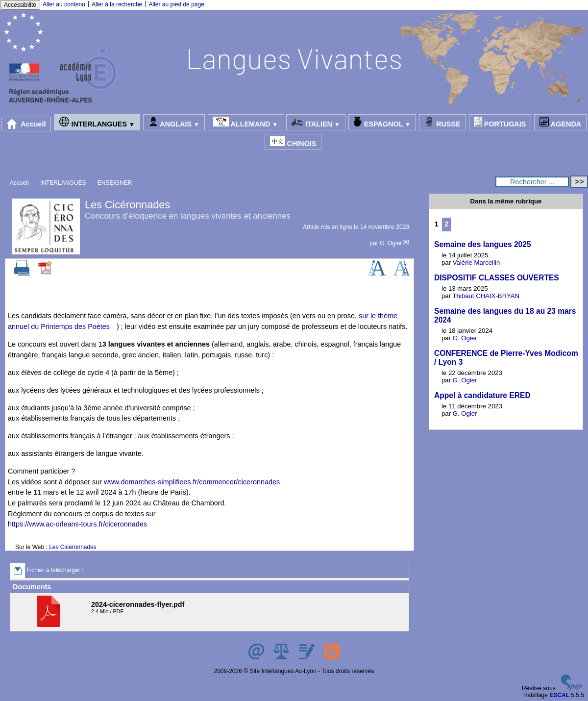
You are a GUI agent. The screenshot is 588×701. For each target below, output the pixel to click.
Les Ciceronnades (73, 547)
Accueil (26, 124)
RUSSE (442, 122)
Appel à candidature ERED (482, 395)
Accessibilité (20, 5)
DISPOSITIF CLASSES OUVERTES (497, 278)
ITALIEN (316, 122)
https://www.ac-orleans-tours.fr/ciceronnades (77, 524)
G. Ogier (391, 243)
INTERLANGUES (97, 122)
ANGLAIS (174, 122)
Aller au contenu (64, 4)
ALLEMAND (245, 122)
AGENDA (560, 122)
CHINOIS (293, 142)
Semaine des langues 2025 (483, 244)
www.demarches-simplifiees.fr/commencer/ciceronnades (192, 482)
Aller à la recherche (117, 4)
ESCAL (559, 695)
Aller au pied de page (176, 4)
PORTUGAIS (500, 122)
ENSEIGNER (115, 183)
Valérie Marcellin (477, 263)
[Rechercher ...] (532, 182)
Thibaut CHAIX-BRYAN (486, 296)
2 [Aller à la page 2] (446, 224)
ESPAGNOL (382, 122)
